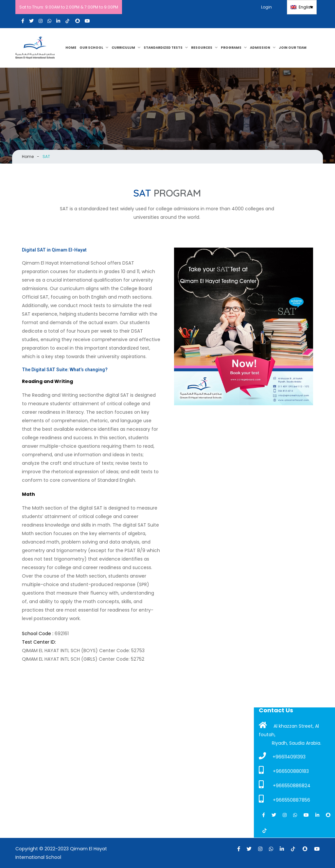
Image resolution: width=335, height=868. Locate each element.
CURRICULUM (123, 48)
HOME (71, 48)
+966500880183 (284, 770)
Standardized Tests (163, 48)
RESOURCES (202, 48)
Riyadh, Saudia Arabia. (297, 743)
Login (269, 7)
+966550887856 (284, 799)
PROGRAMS (231, 48)
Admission (260, 48)
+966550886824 (285, 785)
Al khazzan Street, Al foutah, (289, 730)
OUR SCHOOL (91, 48)
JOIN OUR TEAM (293, 48)
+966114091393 (282, 756)
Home (28, 156)
